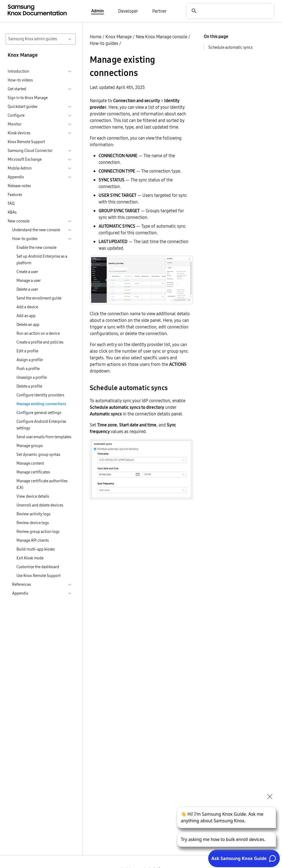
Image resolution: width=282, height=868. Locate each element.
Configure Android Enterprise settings (41, 425)
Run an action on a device (38, 333)
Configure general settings (39, 413)
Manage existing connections (41, 404)
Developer (128, 11)
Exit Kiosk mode (30, 558)
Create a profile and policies (40, 342)
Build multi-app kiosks (36, 549)
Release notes (19, 186)
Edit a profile (27, 351)
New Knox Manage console (162, 37)
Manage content (30, 463)
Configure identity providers (40, 395)
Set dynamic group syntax (38, 455)
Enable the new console (36, 247)
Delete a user (27, 289)
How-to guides (104, 43)
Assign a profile (30, 360)
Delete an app (28, 325)
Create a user (27, 272)
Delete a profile (29, 386)
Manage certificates (33, 472)
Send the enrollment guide (39, 298)
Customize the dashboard (38, 567)
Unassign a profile (32, 377)
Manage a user (29, 281)
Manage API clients (33, 540)
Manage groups (30, 446)
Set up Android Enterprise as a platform (42, 260)
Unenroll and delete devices (40, 505)
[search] (228, 11)
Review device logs (33, 523)
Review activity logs (33, 514)
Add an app (26, 316)
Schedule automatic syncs (231, 47)
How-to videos (20, 80)
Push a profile (28, 369)
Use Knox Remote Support (39, 576)
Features (15, 195)
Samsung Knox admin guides (33, 39)
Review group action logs (38, 532)
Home (96, 37)
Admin (97, 11)
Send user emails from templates (44, 437)
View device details (33, 496)
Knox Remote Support (26, 142)
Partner (159, 11)
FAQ (11, 203)
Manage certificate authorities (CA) (42, 484)
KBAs (12, 212)
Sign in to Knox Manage (28, 98)
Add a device (27, 307)
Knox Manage (119, 37)
